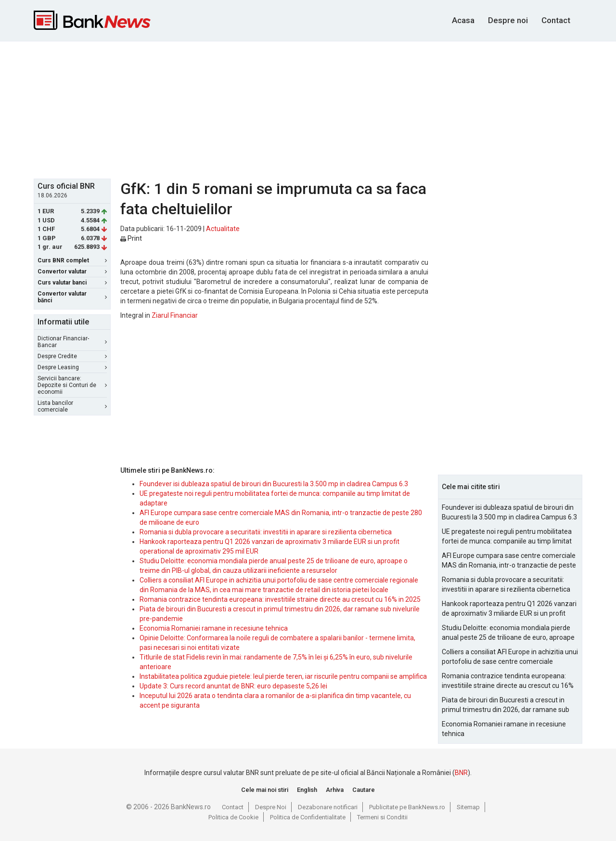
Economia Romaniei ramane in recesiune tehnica (214, 628)
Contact (556, 20)
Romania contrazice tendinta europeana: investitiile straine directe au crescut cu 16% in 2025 (280, 599)
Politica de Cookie (233, 817)
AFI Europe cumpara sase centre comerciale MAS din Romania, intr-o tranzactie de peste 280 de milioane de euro (509, 561)
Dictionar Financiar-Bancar (72, 342)
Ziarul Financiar (175, 315)
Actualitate (223, 229)
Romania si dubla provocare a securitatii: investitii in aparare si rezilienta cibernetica (266, 532)
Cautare (364, 790)
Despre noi (508, 20)
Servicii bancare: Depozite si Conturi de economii (72, 385)
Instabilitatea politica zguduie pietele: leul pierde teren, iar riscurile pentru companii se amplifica (283, 676)
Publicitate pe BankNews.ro (407, 807)
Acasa (463, 20)
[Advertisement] (308, 109)
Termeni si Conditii (382, 817)
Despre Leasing (72, 367)
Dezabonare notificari (328, 807)
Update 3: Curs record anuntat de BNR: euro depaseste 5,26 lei (233, 686)
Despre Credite (72, 356)
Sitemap (468, 807)
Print (131, 238)
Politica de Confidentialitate (308, 817)
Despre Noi (271, 807)
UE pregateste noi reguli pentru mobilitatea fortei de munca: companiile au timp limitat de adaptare (507, 537)
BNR (461, 773)
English (307, 790)
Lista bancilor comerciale (72, 406)
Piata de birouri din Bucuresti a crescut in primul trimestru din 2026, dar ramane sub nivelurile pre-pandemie (506, 705)
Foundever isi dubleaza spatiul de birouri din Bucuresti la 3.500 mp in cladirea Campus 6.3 (274, 484)
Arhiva (335, 790)
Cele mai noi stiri (265, 790)
